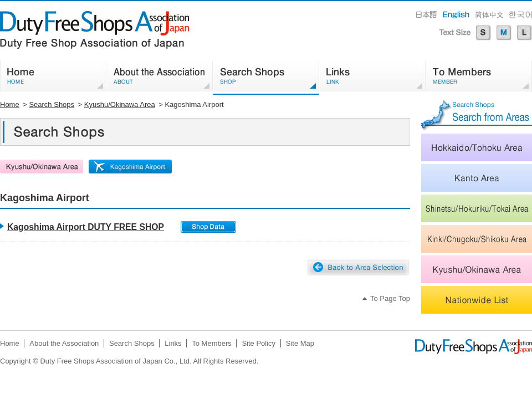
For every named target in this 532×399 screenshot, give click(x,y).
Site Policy (259, 343)
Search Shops (52, 104)
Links (173, 343)
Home (10, 104)
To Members (212, 343)
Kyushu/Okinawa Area (120, 104)
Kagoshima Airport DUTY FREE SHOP (86, 227)
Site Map (300, 343)
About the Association (64, 343)
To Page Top (390, 298)
